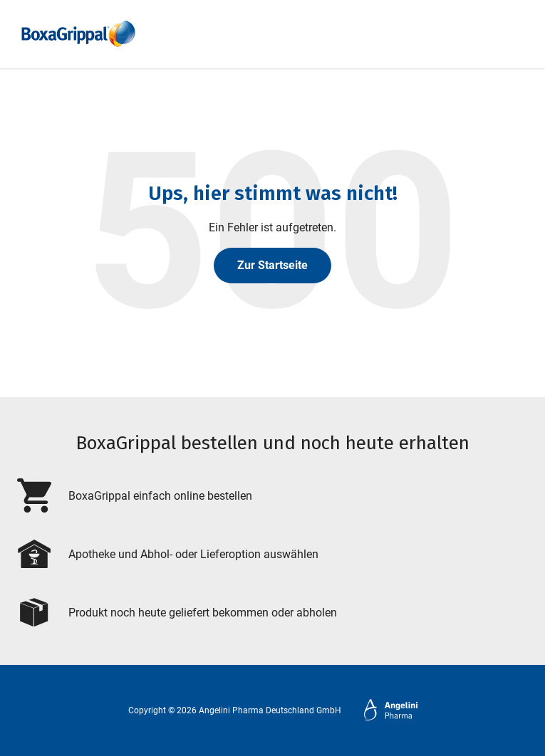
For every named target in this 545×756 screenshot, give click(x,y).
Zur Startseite (272, 265)
